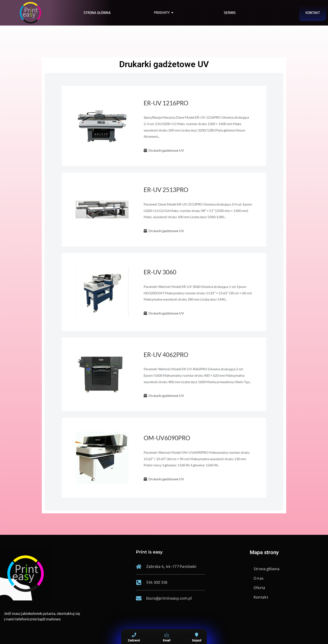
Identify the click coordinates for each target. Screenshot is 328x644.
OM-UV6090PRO (167, 438)
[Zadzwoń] (134, 635)
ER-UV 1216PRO (166, 103)
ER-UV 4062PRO (166, 355)
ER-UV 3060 (160, 272)
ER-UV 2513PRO (166, 190)
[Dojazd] (197, 635)
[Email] (167, 635)
